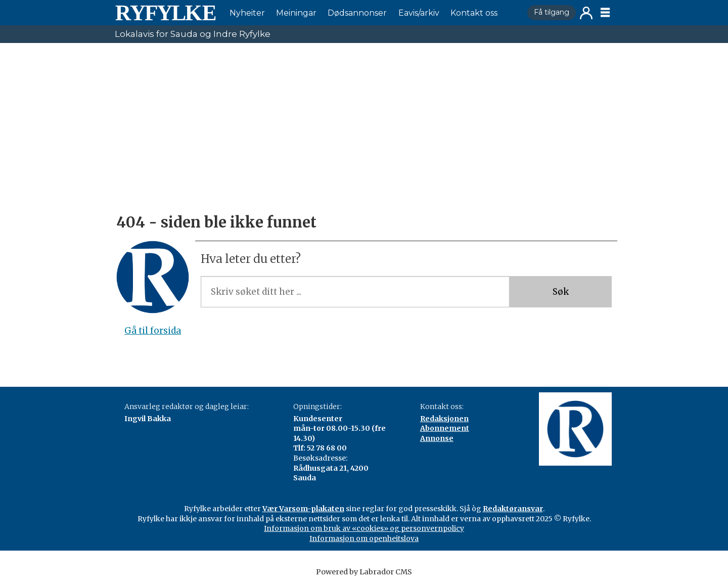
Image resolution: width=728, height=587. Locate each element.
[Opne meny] (605, 13)
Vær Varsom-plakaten (303, 509)
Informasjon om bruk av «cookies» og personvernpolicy (364, 528)
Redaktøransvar (513, 509)
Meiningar (296, 13)
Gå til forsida (153, 331)
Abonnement (445, 428)
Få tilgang (552, 12)
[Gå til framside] (165, 13)
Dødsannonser (357, 13)
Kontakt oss (474, 13)
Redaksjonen (444, 419)
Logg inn (586, 13)
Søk (561, 292)
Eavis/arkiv (419, 13)
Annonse (437, 438)
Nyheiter (247, 13)
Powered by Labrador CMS (364, 572)
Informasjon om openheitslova (364, 538)
